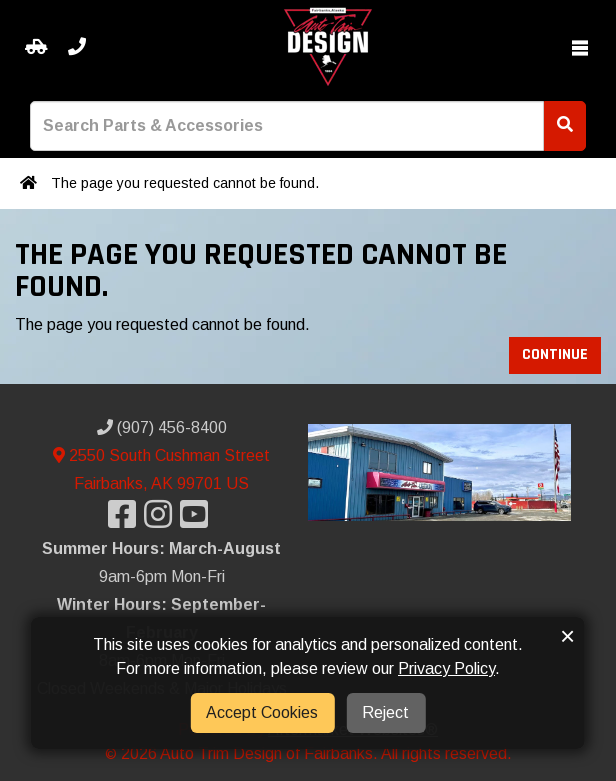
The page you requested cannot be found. (185, 183)
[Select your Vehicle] (36, 47)
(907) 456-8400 (162, 427)
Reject (385, 712)
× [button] (567, 636)
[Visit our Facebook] (126, 520)
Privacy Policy (446, 668)
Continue (555, 354)
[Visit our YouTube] (198, 520)
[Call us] (77, 47)
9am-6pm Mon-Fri (162, 576)
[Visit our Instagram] (162, 520)
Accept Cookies (262, 712)
